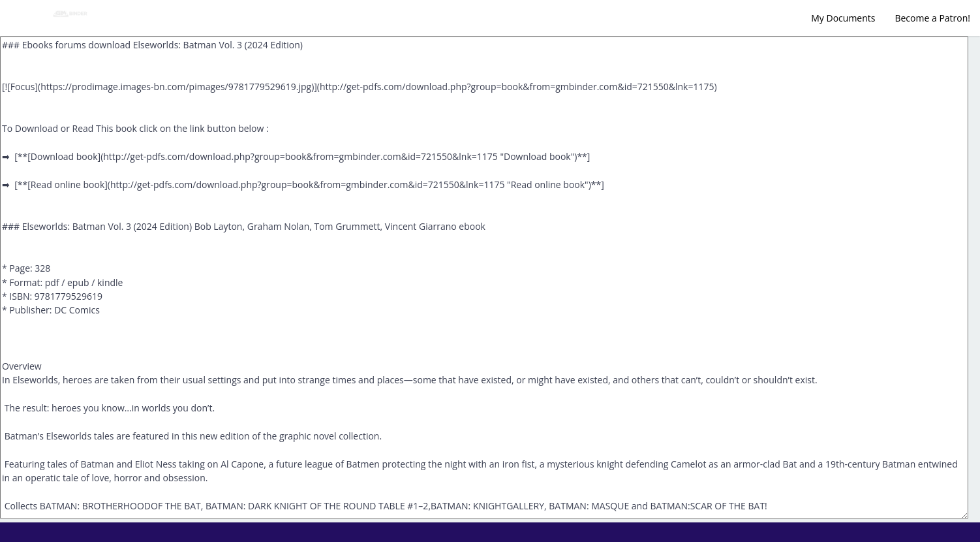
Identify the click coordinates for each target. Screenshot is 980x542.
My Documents (843, 18)
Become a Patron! (932, 18)
